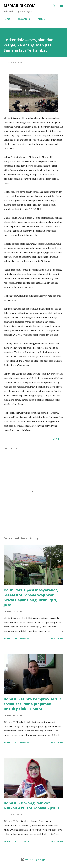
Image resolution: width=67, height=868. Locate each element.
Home (7, 19)
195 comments (22, 742)
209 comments (22, 638)
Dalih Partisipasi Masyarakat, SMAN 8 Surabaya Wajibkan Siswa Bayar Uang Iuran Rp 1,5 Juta (32, 597)
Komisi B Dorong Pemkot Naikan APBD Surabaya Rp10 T (32, 805)
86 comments (21, 841)
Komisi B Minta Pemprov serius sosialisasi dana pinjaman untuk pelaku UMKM (33, 704)
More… (42, 19)
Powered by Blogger (34, 859)
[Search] (54, 6)
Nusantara (24, 19)
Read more (57, 638)
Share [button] (56, 439)
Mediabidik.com (20, 5)
